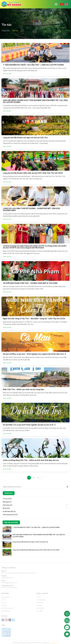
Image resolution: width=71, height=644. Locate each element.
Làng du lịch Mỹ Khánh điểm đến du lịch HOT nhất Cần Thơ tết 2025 (36, 550)
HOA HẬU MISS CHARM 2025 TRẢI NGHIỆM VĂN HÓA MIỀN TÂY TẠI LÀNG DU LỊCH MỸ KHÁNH (39, 536)
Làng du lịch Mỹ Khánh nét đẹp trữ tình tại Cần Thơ (30, 542)
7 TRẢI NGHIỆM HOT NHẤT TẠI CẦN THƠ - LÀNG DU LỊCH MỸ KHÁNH (36, 527)
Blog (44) (6, 508)
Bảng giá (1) (7, 502)
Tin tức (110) (7, 499)
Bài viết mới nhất (11, 522)
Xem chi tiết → (8, 74)
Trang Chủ (5, 31)
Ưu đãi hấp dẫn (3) (9, 511)
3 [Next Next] (38, 478)
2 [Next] (34, 478)
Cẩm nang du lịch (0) (10, 515)
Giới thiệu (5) (7, 505)
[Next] (43, 478)
